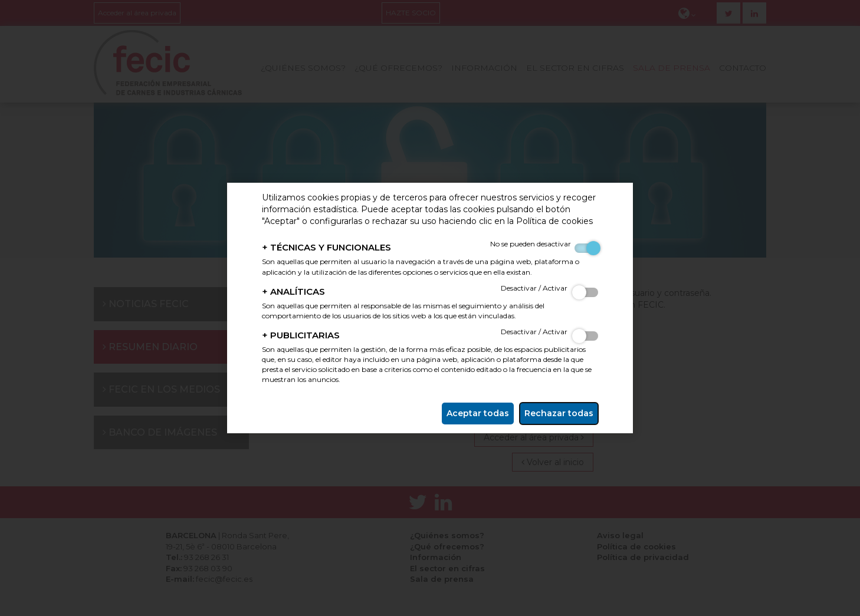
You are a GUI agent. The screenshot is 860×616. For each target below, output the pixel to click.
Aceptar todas (478, 413)
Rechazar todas (559, 413)
